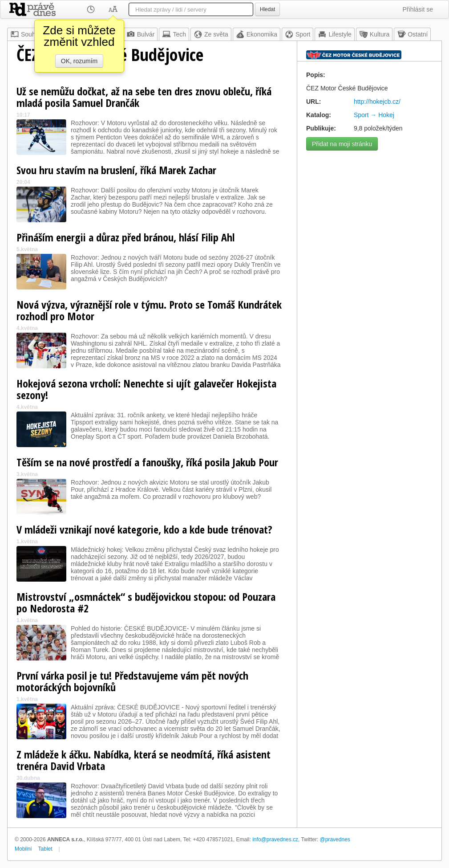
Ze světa (211, 34)
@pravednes (335, 839)
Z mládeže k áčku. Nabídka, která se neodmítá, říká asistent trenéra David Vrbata (144, 760)
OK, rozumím (79, 61)
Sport (297, 34)
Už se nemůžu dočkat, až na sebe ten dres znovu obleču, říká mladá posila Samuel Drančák (144, 97)
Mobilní (23, 849)
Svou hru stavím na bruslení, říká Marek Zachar (116, 170)
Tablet (45, 849)
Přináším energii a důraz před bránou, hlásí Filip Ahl (125, 237)
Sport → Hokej (374, 115)
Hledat (267, 9)
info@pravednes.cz (275, 839)
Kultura (374, 34)
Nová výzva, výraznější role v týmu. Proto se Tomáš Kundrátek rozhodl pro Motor (149, 310)
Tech (174, 34)
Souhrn (26, 34)
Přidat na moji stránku (342, 144)
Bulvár (141, 34)
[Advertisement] (369, 211)
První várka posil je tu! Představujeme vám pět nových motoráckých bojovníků (132, 681)
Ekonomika (257, 34)
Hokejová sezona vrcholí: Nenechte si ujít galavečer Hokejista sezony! (146, 389)
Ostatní (412, 34)
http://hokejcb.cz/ (377, 102)
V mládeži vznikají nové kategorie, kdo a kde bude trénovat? (144, 529)
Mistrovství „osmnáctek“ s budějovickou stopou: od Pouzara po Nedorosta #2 (146, 602)
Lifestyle (334, 34)
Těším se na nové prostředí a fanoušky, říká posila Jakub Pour (147, 462)
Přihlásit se (418, 9)
